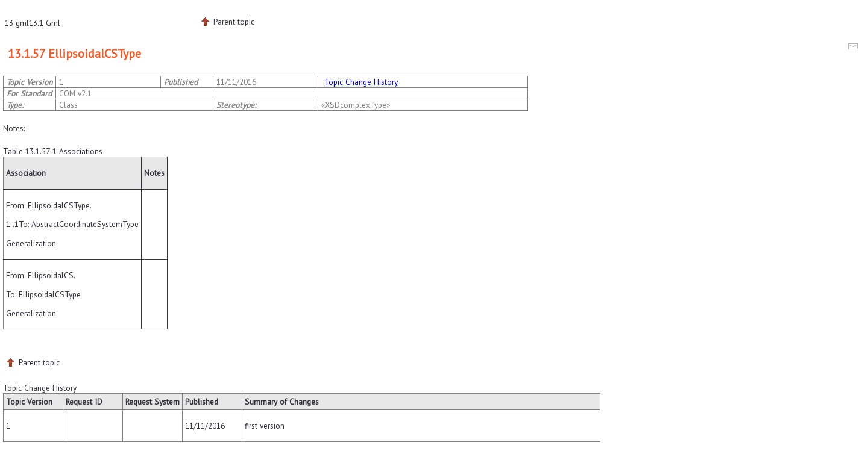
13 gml (17, 23)
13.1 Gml (45, 23)
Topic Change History (361, 82)
